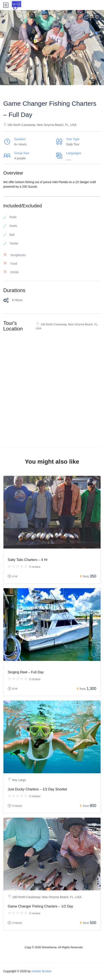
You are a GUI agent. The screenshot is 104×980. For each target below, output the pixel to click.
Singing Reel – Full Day (26, 672)
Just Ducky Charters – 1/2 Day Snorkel (37, 789)
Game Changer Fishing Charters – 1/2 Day (40, 906)
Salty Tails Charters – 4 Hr (28, 560)
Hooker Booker (42, 971)
